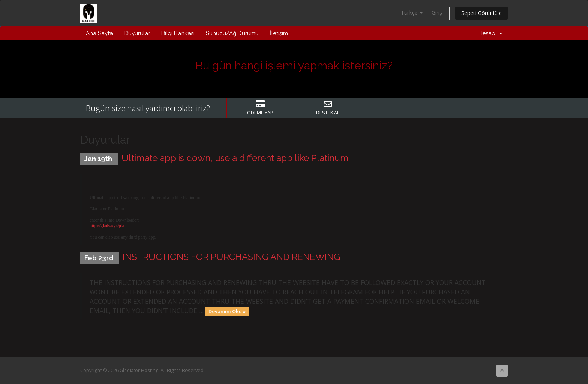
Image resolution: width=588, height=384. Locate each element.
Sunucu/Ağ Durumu (232, 33)
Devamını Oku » (227, 311)
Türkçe (412, 13)
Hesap (490, 33)
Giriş (437, 13)
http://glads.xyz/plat (108, 226)
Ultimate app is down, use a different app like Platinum (235, 158)
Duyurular (137, 33)
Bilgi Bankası (178, 33)
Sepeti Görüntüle (481, 13)
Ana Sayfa (99, 33)
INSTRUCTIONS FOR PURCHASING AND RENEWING (231, 257)
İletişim (279, 33)
